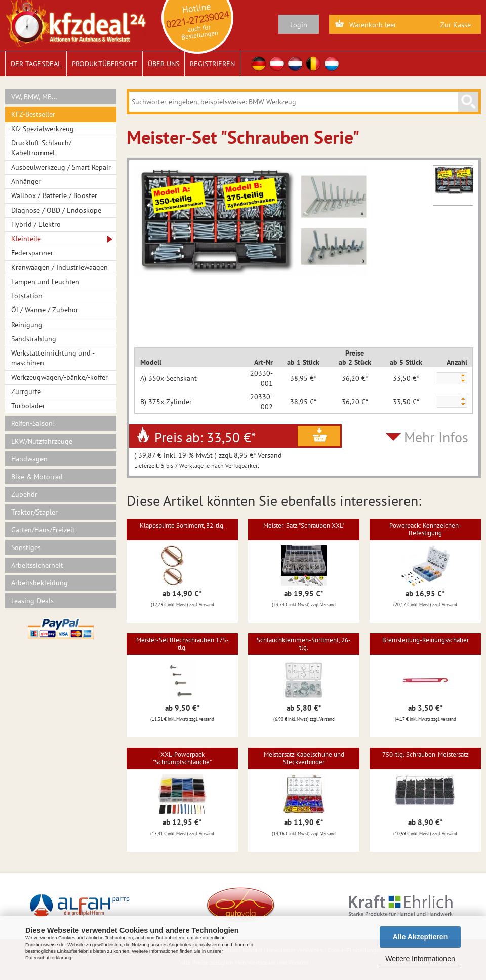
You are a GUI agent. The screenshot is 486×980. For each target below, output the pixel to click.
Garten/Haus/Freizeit (43, 530)
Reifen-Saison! (33, 423)
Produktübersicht (105, 64)
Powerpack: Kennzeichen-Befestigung (425, 529)
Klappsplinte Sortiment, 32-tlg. (182, 525)
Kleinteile (26, 239)
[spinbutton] (448, 379)
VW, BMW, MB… (34, 97)
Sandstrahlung (34, 339)
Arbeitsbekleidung (39, 583)
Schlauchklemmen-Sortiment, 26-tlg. (304, 643)
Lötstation (27, 296)
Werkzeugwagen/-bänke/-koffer (59, 377)
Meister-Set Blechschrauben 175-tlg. (183, 643)
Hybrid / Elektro (36, 224)
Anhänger (26, 181)
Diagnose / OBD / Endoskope (56, 210)
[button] (463, 376)
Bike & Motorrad (37, 477)
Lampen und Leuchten (45, 282)
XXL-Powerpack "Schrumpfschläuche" (182, 758)
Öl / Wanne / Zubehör (45, 310)
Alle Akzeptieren (420, 937)
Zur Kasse (456, 25)
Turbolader (28, 406)
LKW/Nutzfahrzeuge (42, 441)
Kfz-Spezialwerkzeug (43, 129)
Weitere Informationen (420, 959)
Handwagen (29, 459)
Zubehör (24, 494)
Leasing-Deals (32, 601)
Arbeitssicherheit (37, 565)
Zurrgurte (26, 391)
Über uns (164, 64)
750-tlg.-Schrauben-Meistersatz (426, 754)
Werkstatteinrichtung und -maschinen (53, 358)
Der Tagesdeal (36, 64)
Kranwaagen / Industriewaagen (59, 267)
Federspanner (32, 253)
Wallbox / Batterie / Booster (54, 195)
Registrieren (212, 64)
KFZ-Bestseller (33, 114)
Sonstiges (26, 547)
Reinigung (27, 325)
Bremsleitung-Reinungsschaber (426, 640)
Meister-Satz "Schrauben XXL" (304, 525)
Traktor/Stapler (34, 512)
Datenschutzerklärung (48, 958)
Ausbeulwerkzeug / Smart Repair (61, 167)
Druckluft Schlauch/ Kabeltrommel (41, 148)
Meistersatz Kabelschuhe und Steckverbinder (304, 758)
